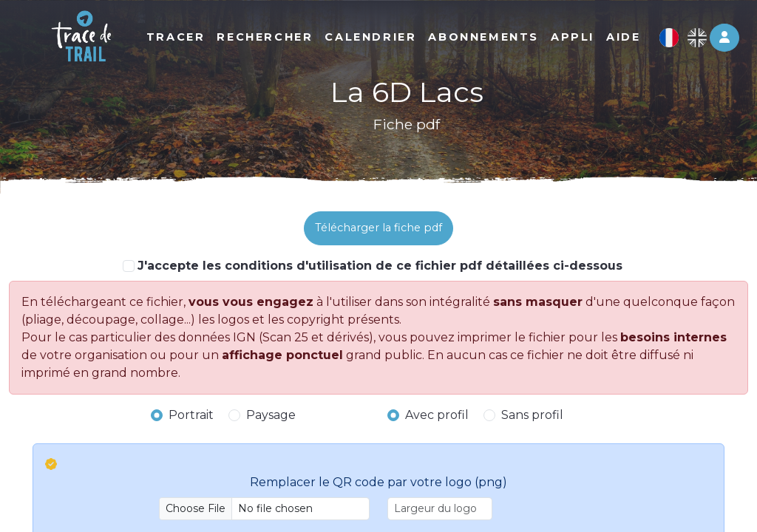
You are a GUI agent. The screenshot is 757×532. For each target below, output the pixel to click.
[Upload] (264, 509)
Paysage (271, 415)
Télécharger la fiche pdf (378, 228)
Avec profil (437, 415)
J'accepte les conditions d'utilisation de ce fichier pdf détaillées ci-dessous (380, 266)
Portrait (191, 415)
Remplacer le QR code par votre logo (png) (378, 482)
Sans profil (532, 415)
